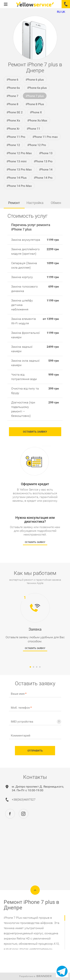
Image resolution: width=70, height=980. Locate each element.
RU (59, 12)
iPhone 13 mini (17, 161)
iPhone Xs (13, 120)
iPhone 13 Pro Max (19, 169)
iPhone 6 (13, 80)
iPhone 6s (13, 88)
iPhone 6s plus (37, 88)
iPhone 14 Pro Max (19, 186)
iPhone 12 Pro (37, 145)
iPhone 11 (34, 129)
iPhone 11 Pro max (45, 137)
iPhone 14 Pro (43, 178)
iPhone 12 (13, 145)
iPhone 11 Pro (16, 137)
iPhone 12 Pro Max (19, 153)
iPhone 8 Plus (35, 104)
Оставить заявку (35, 432)
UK (63, 12)
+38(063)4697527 (24, 800)
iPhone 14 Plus (17, 178)
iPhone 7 (13, 96)
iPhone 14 (46, 169)
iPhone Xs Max (37, 120)
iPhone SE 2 (15, 112)
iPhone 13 (46, 153)
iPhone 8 (13, 104)
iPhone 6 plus (35, 80)
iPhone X (36, 112)
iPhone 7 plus (35, 96)
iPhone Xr (13, 129)
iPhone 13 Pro (43, 161)
